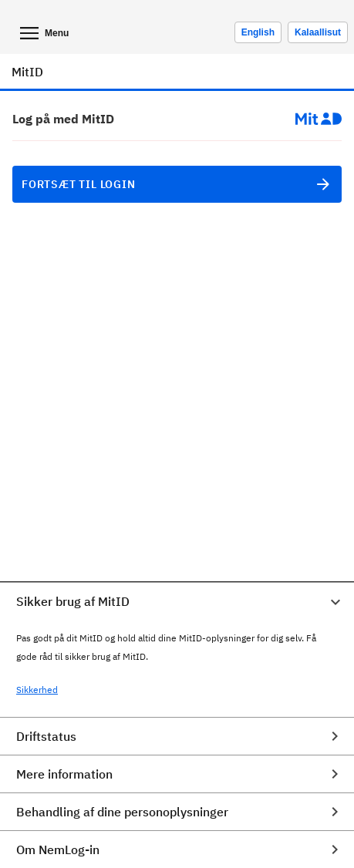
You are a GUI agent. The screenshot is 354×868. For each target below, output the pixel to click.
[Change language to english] (258, 32)
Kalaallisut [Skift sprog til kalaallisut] (318, 32)
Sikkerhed (37, 690)
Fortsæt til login (177, 184)
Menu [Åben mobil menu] (43, 33)
